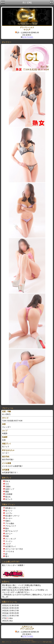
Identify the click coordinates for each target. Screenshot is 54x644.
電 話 (52, 2)
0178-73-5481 (28, 37)
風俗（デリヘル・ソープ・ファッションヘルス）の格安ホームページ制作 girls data (27, 642)
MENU (3, 2)
